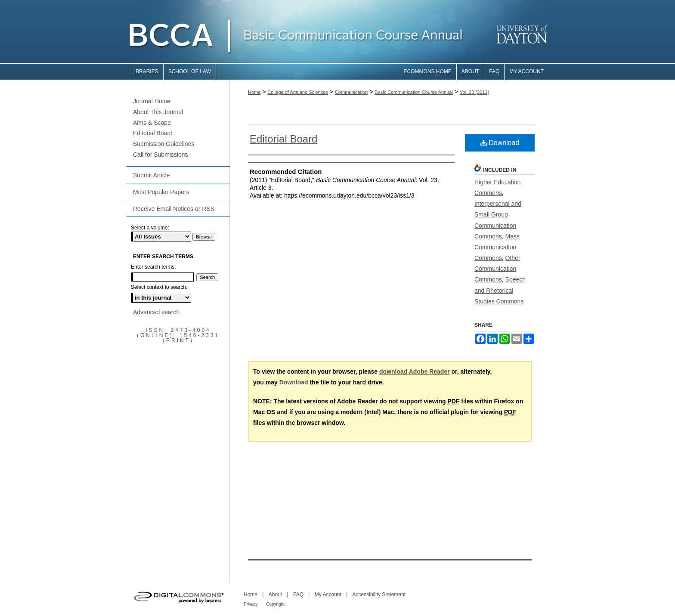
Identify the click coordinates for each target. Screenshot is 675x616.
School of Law (190, 71)
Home (254, 92)
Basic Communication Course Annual (414, 92)
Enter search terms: (153, 267)
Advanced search (156, 312)
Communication (351, 92)
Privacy (251, 604)
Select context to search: (159, 287)
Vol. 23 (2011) (475, 92)
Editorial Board (283, 139)
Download (500, 143)
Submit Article (152, 175)
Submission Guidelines (164, 144)
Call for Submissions (161, 155)
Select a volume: (150, 228)
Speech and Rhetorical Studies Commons (500, 290)
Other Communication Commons (497, 269)
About (275, 594)
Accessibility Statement (379, 594)
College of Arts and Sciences (298, 92)
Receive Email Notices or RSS (174, 209)
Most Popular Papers (161, 192)
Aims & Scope (152, 123)
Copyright (275, 604)
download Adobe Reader (415, 371)
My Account (328, 594)
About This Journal (158, 112)
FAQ (298, 594)
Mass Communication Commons (497, 247)
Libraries (145, 71)
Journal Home (152, 101)
